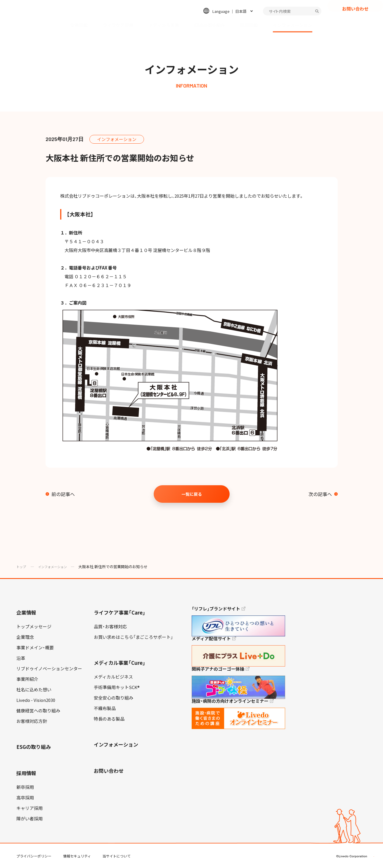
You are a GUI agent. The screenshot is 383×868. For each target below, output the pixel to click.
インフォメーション (293, 25)
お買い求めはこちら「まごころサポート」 (133, 637)
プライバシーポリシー (34, 856)
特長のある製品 (109, 719)
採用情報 (249, 25)
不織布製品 (105, 708)
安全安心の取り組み (113, 698)
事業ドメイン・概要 (35, 648)
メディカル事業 (164, 25)
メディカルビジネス (113, 677)
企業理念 (25, 637)
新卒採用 (25, 787)
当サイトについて (117, 856)
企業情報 (79, 25)
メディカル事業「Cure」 (120, 663)
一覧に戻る (192, 494)
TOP (362, 845)
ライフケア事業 (118, 25)
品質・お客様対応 (110, 627)
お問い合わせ (355, 16)
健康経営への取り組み (38, 711)
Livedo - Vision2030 (36, 700)
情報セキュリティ (77, 856)
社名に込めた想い (34, 690)
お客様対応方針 (32, 721)
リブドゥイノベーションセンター (49, 669)
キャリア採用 (30, 808)
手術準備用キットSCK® (117, 687)
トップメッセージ (34, 627)
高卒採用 (25, 798)
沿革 (21, 658)
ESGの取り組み (210, 25)
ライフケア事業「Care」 (120, 612)
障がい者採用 (30, 819)
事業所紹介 (27, 679)
